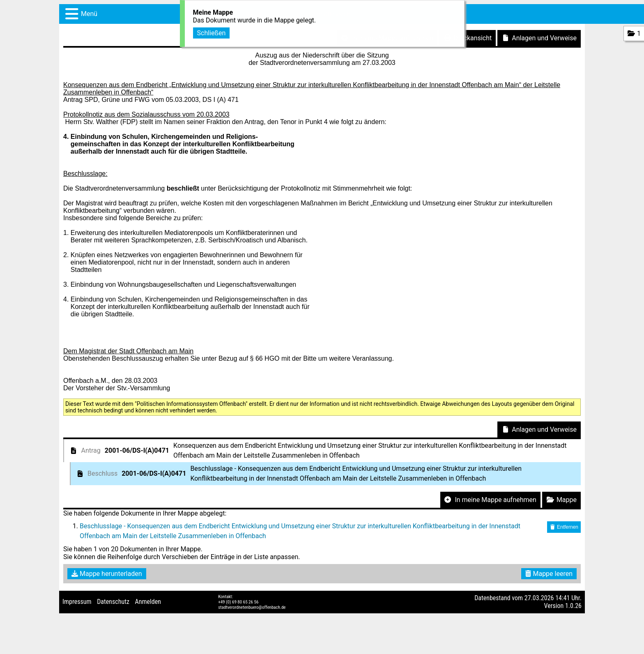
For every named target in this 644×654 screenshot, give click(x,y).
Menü (89, 14)
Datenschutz (113, 602)
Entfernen (564, 527)
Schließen (212, 32)
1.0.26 (573, 606)
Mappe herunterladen (107, 574)
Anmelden (148, 602)
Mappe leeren (549, 574)
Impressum (77, 602)
